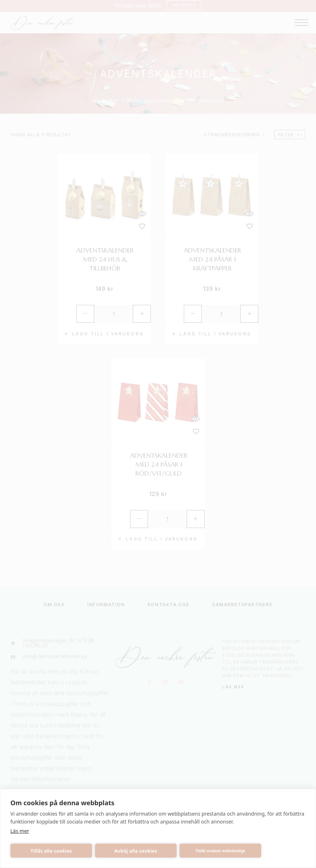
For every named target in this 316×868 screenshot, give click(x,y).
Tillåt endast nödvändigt (221, 851)
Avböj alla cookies (136, 851)
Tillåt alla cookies (51, 851)
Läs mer (20, 831)
